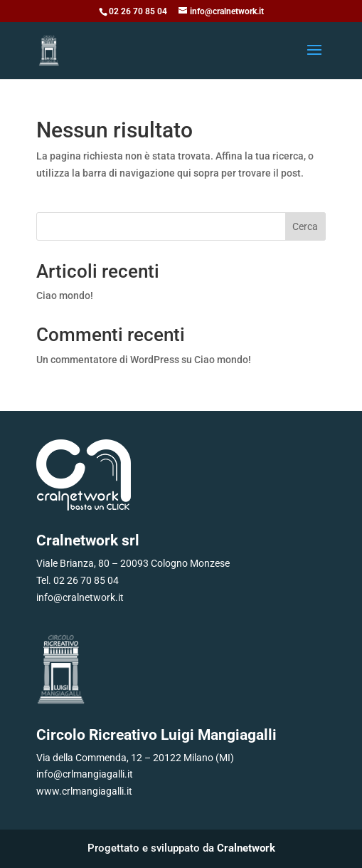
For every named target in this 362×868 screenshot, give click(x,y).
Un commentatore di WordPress (108, 360)
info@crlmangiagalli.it (85, 774)
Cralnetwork (246, 848)
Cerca (305, 226)
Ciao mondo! (65, 296)
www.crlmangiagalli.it (84, 791)
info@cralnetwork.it (80, 597)
